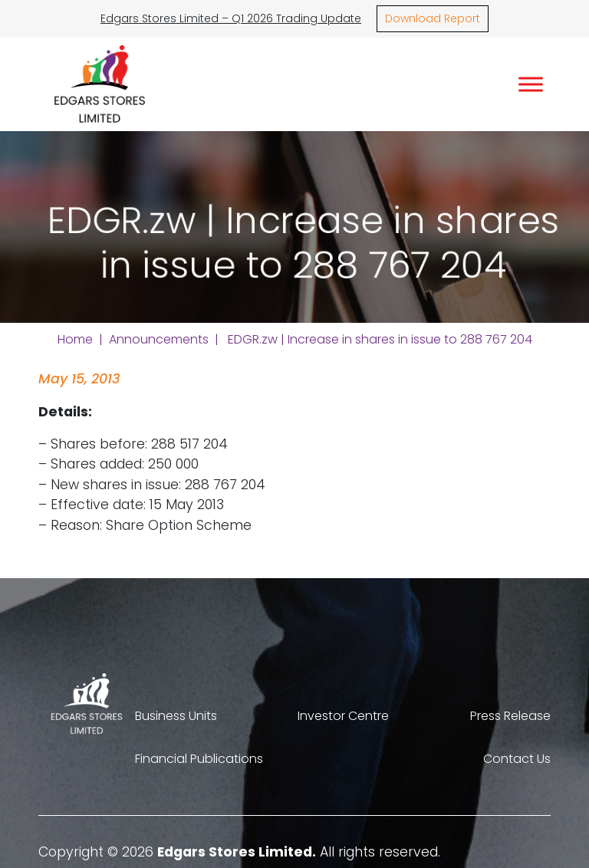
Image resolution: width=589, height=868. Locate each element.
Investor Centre (343, 716)
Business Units (176, 716)
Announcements (159, 339)
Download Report (433, 18)
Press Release (510, 716)
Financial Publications (199, 759)
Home (75, 339)
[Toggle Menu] (531, 84)
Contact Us (517, 759)
